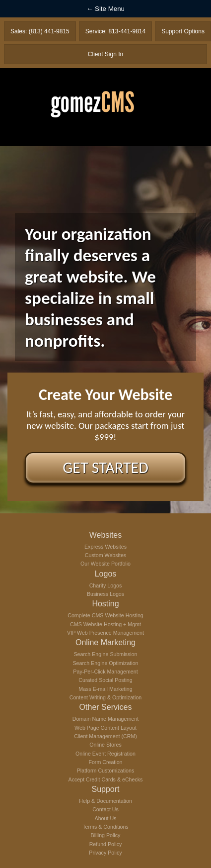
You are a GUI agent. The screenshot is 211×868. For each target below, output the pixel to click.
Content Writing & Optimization (106, 697)
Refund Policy (106, 844)
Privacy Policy (105, 853)
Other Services (106, 707)
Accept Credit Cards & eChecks (106, 779)
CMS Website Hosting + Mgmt (105, 624)
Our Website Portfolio (105, 564)
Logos (106, 574)
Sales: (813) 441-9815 (40, 31)
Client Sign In (105, 54)
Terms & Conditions (105, 827)
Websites (106, 535)
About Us (106, 818)
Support (105, 789)
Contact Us (105, 809)
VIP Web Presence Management (105, 633)
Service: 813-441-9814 (115, 31)
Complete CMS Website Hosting (105, 615)
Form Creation (105, 762)
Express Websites (105, 547)
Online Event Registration (105, 754)
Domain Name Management (105, 719)
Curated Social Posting (105, 680)
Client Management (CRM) (105, 736)
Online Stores (105, 745)
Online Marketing (105, 642)
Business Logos (105, 594)
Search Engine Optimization (105, 663)
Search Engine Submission (106, 654)
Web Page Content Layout (105, 728)
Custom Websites (105, 555)
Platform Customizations (105, 771)
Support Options (183, 31)
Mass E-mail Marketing (105, 689)
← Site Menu (105, 9)
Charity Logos (106, 585)
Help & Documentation (105, 801)
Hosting (105, 604)
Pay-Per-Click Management (105, 672)
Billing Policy (106, 835)
